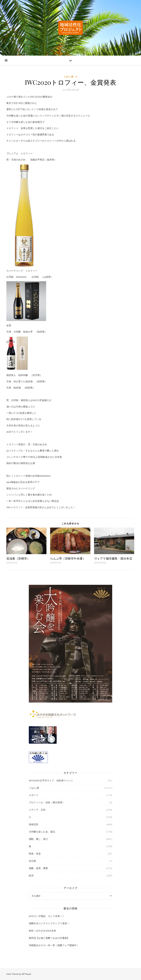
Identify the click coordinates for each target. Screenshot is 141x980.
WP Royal (26, 974)
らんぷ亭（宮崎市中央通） (68, 558)
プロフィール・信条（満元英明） (47, 802)
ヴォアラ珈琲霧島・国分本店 (113, 558)
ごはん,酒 (69, 77)
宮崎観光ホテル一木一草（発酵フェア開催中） (54, 945)
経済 (31, 875)
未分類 (32, 861)
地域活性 (34, 824)
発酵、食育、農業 (38, 868)
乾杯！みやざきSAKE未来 (42, 931)
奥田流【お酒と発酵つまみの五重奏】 (49, 938)
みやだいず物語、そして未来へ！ (47, 916)
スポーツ (34, 795)
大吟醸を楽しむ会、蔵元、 (43, 832)
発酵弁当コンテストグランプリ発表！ (49, 923)
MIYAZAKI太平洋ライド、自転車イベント (51, 780)
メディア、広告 (37, 810)
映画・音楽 (35, 854)
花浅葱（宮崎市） (18, 558)
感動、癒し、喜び (38, 839)
